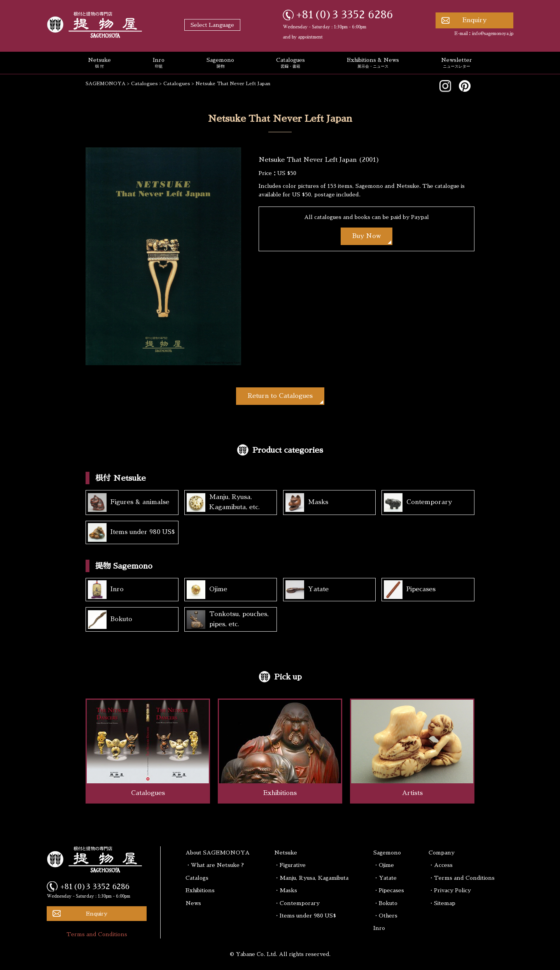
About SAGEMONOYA (218, 853)
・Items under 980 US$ (305, 916)
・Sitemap (442, 903)
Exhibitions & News (373, 63)
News (193, 903)
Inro (159, 63)
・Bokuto (385, 903)
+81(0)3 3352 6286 (345, 15)
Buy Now (367, 236)
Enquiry (474, 20)
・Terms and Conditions (462, 878)
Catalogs (197, 878)
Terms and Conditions (97, 934)
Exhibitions (200, 890)
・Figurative (290, 865)
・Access (441, 865)
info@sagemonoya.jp (493, 34)
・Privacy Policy (450, 890)
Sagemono (220, 63)
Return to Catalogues (280, 396)
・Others (385, 916)
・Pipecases (389, 890)
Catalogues (290, 63)
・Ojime (384, 865)
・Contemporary (297, 903)
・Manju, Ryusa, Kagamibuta (311, 878)
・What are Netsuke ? (215, 865)
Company (442, 853)
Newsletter (457, 63)
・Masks (286, 890)
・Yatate (385, 878)
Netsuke (99, 63)
